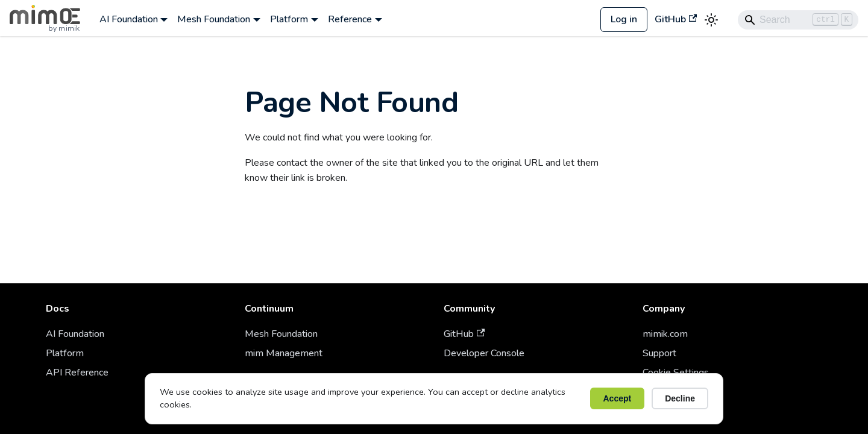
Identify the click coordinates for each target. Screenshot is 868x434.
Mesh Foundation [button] (214, 19)
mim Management (284, 353)
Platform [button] (289, 19)
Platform (65, 353)
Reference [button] (350, 19)
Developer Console (484, 353)
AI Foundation (75, 334)
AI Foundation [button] (129, 19)
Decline (680, 398)
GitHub (676, 19)
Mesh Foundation (281, 334)
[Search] (798, 20)
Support (659, 353)
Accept (618, 398)
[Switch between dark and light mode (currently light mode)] (711, 20)
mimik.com (665, 334)
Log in (624, 19)
